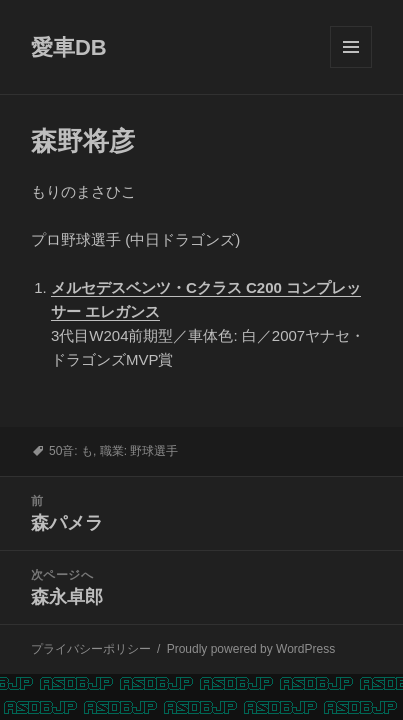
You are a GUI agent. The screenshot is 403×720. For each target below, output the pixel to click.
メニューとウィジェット (351, 67)
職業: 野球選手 (139, 451)
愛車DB (69, 47)
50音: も (71, 451)
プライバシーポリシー (91, 649)
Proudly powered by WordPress (251, 649)
